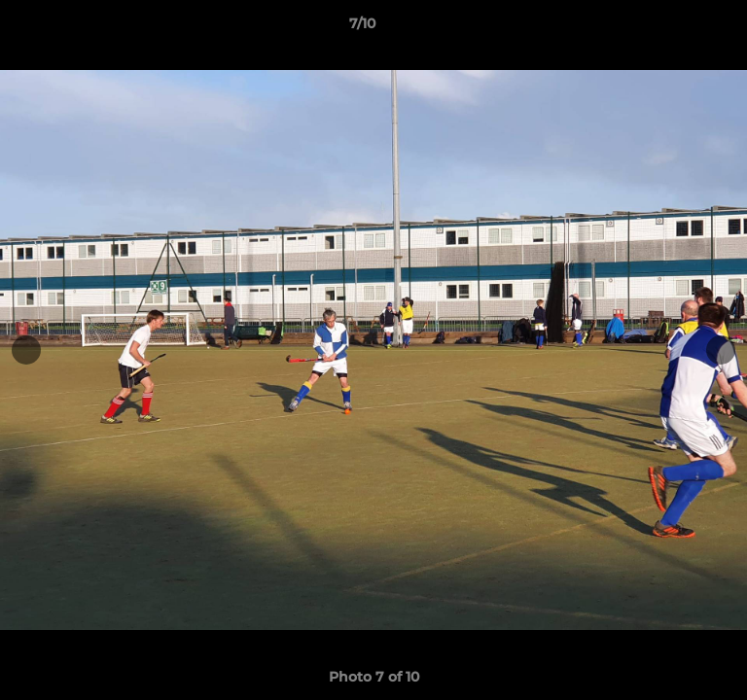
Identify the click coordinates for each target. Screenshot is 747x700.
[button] (677, 28)
